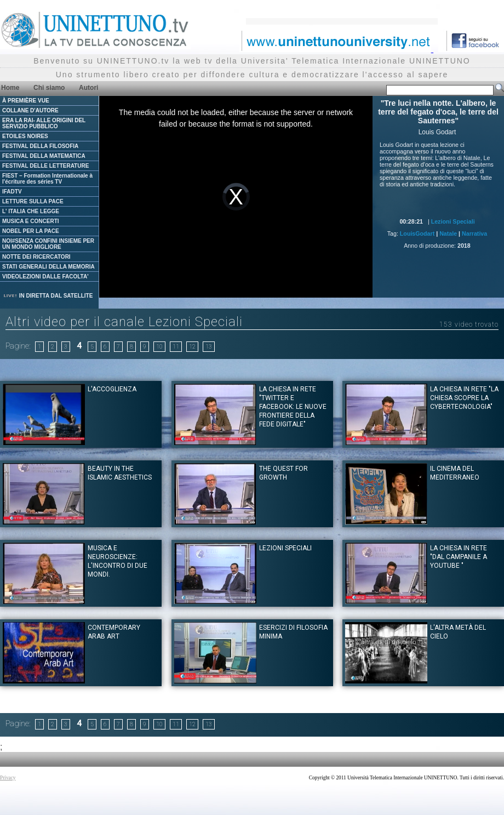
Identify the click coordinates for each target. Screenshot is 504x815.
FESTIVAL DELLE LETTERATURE (45, 166)
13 (209, 347)
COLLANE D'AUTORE (30, 110)
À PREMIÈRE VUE (26, 101)
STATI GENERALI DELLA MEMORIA (48, 267)
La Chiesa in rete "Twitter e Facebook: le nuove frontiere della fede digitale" (293, 407)
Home (10, 88)
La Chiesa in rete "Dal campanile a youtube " (459, 557)
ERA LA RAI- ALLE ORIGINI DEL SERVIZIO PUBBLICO (44, 123)
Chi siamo (49, 88)
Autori (88, 88)
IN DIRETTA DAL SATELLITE (48, 296)
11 (176, 347)
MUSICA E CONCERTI (31, 221)
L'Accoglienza (112, 389)
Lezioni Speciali (453, 221)
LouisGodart (417, 233)
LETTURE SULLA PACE (33, 201)
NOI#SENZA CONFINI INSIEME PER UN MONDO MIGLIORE (48, 244)
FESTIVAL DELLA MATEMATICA (44, 156)
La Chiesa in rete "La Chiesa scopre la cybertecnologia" (464, 398)
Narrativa (474, 233)
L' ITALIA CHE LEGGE (31, 211)
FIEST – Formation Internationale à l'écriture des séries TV (47, 179)
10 (159, 347)
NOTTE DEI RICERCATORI (36, 257)
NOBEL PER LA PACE (31, 231)
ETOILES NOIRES (25, 136)
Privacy (8, 778)
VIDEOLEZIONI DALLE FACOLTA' (45, 277)
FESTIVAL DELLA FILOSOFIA (40, 146)
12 (192, 347)
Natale (448, 233)
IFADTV (12, 192)
